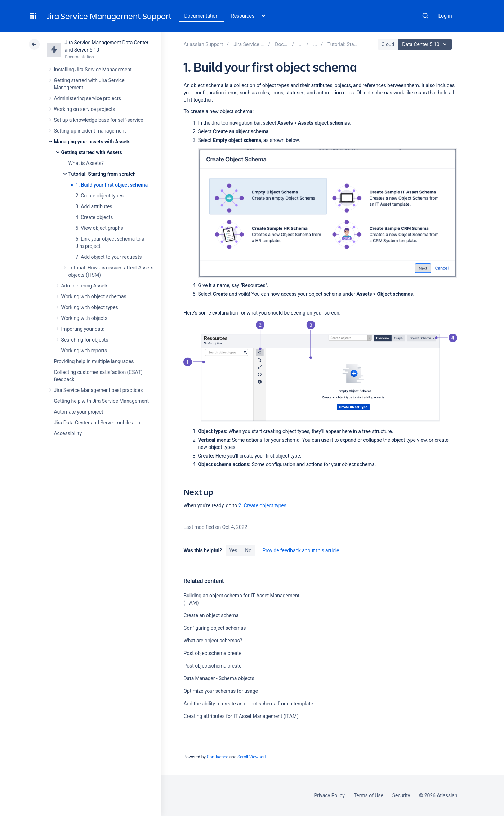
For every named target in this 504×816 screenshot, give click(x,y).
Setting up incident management (90, 131)
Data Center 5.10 (426, 44)
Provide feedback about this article (301, 550)
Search (425, 16)
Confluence (218, 757)
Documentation (202, 16)
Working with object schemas (94, 296)
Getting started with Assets (92, 152)
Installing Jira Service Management (93, 70)
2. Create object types (100, 196)
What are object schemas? (213, 641)
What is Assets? (86, 163)
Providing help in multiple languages (94, 361)
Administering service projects (88, 98)
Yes (233, 550)
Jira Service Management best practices (99, 390)
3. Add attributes (94, 206)
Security (401, 795)
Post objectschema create (212, 653)
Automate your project (79, 412)
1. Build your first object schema (112, 185)
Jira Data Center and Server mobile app (97, 423)
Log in (445, 16)
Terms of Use (369, 795)
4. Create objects (94, 217)
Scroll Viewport (252, 757)
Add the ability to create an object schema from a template (248, 704)
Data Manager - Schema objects (219, 678)
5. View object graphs (99, 228)
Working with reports (84, 351)
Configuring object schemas (215, 628)
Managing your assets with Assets (92, 142)
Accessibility (68, 433)
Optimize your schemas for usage (220, 691)
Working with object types (90, 307)
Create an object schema (211, 615)
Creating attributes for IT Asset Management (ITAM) (241, 716)
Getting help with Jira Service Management (101, 401)
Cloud (388, 44)
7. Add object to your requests (109, 257)
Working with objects (84, 318)
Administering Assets (85, 286)
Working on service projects (85, 109)
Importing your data (83, 329)
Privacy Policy (329, 795)
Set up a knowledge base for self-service (99, 120)
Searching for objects (85, 340)
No (248, 550)
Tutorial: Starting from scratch (102, 174)
